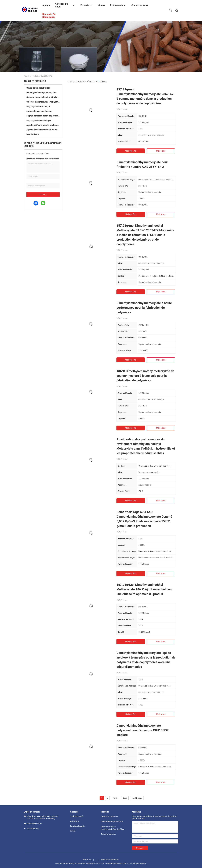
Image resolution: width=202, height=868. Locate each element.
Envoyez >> (140, 848)
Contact (43, 194)
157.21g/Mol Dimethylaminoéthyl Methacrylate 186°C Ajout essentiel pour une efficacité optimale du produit (145, 589)
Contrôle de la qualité (77, 826)
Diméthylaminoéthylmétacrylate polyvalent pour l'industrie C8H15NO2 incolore (143, 730)
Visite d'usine (75, 821)
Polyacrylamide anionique (38, 106)
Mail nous (161, 151)
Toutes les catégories (108, 834)
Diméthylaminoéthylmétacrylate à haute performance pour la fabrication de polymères (144, 308)
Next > (115, 798)
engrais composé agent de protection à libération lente (43, 116)
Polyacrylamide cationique (39, 120)
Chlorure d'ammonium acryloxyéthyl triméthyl (43, 102)
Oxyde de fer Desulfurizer (38, 88)
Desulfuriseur (33, 134)
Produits (35, 76)
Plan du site (87, 860)
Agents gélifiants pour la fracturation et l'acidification (43, 125)
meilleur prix (131, 151)
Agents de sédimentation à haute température (43, 130)
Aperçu (27, 76)
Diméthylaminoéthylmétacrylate (41, 93)
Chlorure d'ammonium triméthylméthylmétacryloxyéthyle (43, 97)
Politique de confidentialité (110, 860)
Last (125, 798)
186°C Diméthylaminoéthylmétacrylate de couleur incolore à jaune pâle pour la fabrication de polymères (145, 376)
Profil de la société (76, 816)
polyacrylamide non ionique (39, 111)
